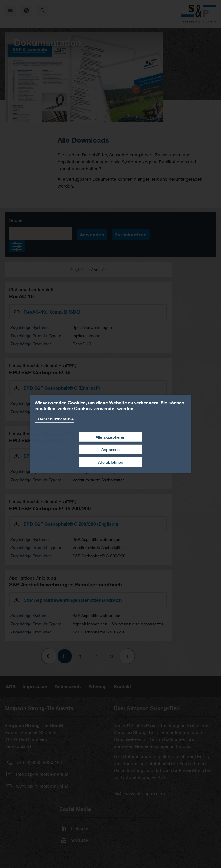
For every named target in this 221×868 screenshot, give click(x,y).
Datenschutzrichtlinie (54, 419)
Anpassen (110, 449)
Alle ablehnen (111, 462)
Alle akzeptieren (110, 437)
